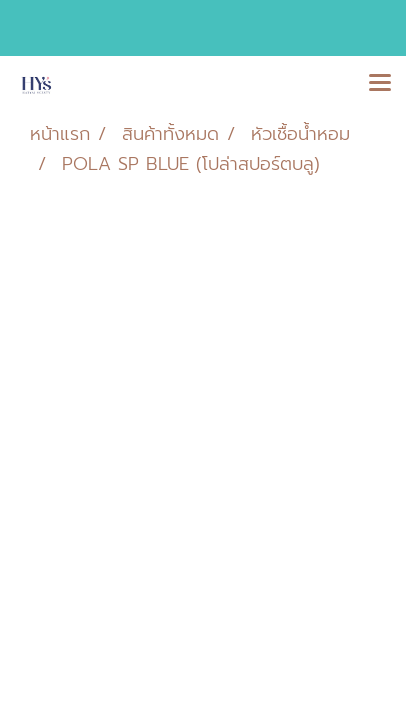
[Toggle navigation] (380, 84)
